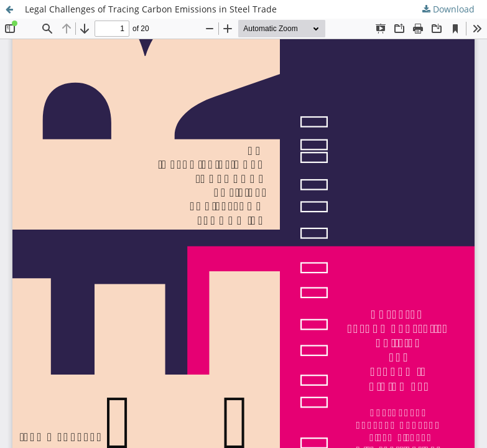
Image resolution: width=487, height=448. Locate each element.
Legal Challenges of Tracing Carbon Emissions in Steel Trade (151, 9)
